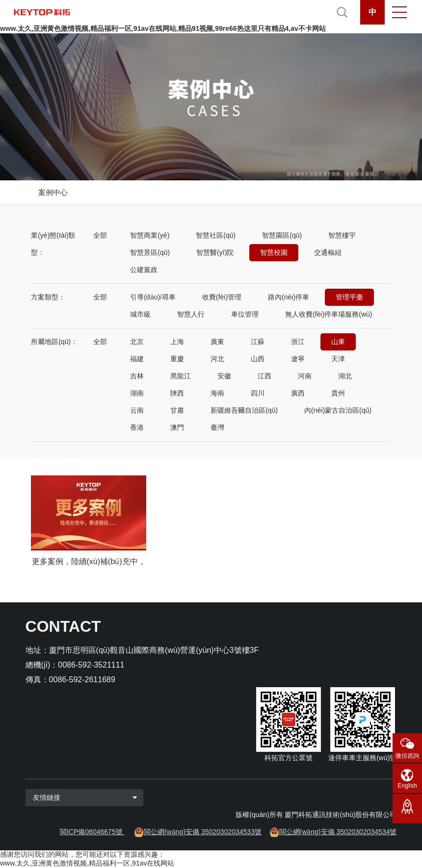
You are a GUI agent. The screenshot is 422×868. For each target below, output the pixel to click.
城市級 (140, 314)
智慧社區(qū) (216, 235)
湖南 (137, 393)
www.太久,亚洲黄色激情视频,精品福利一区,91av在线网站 (87, 863)
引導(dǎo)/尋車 (153, 297)
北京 (137, 342)
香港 (137, 427)
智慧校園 (274, 252)
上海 (177, 342)
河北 (217, 359)
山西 (258, 359)
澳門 (177, 427)
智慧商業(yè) (150, 235)
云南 (137, 410)
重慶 (177, 359)
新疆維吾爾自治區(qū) (244, 410)
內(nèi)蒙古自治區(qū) (338, 410)
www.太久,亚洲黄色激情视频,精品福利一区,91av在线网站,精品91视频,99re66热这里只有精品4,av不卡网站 (163, 28)
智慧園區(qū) (282, 235)
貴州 (338, 393)
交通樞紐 (328, 252)
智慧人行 (191, 314)
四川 (258, 393)
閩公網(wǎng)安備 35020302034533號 (203, 832)
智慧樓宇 (342, 235)
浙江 (298, 342)
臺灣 (217, 427)
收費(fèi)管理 (222, 297)
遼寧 (298, 359)
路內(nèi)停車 (289, 297)
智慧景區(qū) (150, 252)
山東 (338, 342)
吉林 (137, 376)
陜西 (177, 393)
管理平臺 (349, 297)
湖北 (345, 376)
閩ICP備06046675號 (91, 832)
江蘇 (258, 342)
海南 (217, 393)
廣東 (217, 342)
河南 (305, 376)
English (407, 786)
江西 (264, 376)
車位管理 (245, 314)
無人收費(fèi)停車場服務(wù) (329, 314)
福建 (137, 359)
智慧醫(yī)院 (215, 252)
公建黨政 (144, 270)
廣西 (298, 393)
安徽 (224, 376)
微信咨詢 (407, 756)
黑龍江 (181, 376)
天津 (338, 359)
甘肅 (177, 410)
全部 (100, 235)
